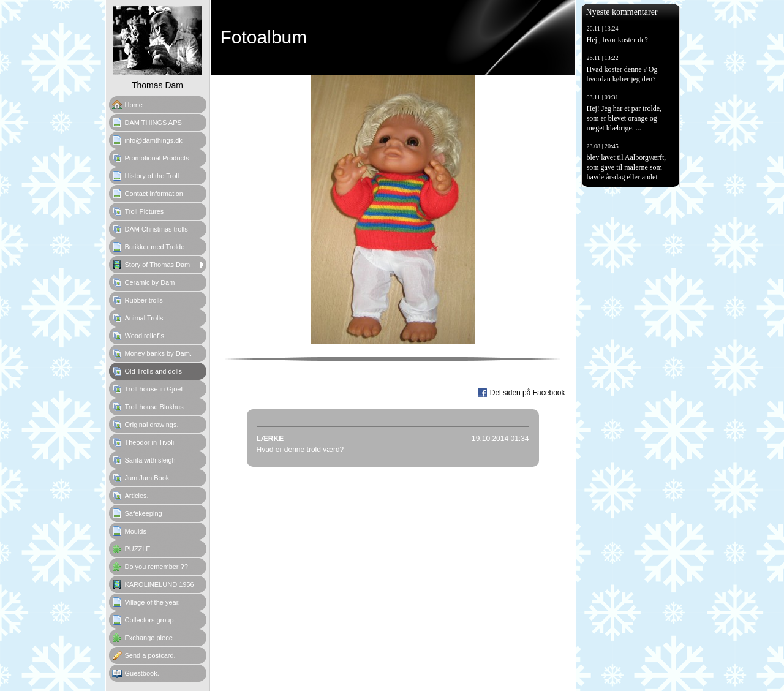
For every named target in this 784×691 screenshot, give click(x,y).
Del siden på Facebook (528, 393)
